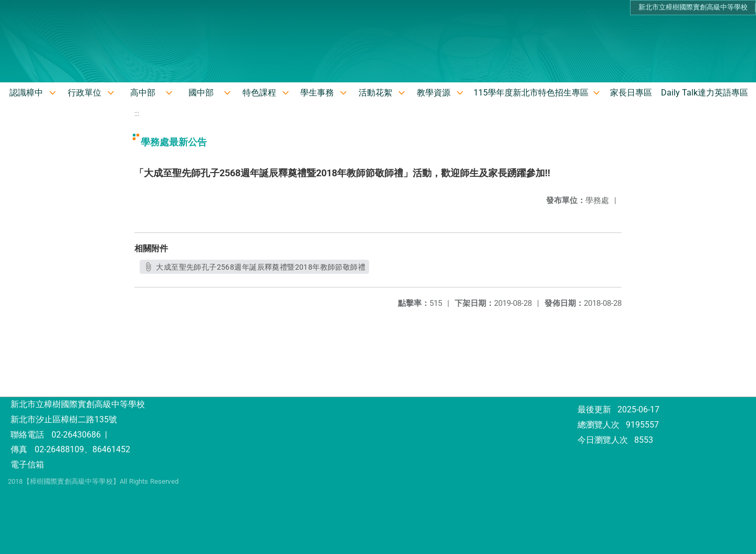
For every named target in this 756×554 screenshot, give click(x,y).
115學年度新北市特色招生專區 (531, 93)
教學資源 (434, 93)
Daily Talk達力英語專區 (705, 93)
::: (137, 114)
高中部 (143, 93)
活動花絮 (375, 93)
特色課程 (259, 93)
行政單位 (85, 93)
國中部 (201, 93)
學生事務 (317, 93)
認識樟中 (26, 93)
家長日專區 (631, 93)
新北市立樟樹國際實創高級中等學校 (693, 7)
